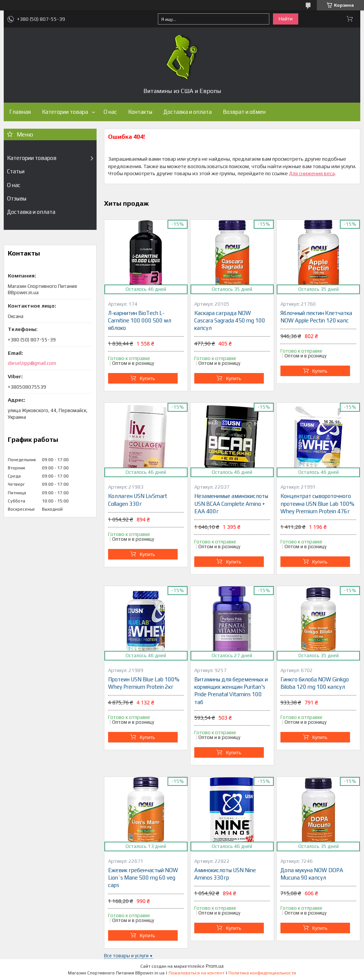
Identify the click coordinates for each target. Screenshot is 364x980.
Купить (147, 378)
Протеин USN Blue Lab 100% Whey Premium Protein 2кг (144, 683)
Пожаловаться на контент (196, 973)
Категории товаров (32, 158)
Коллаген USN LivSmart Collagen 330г (138, 500)
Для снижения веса (312, 173)
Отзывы (17, 198)
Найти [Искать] (286, 19)
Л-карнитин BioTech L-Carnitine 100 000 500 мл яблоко (140, 321)
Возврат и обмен (244, 112)
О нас (110, 112)
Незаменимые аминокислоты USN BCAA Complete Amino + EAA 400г (231, 504)
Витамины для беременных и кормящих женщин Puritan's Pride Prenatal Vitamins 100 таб (231, 691)
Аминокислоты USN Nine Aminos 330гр (225, 874)
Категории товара (65, 112)
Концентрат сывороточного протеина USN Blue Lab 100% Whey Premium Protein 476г (317, 504)
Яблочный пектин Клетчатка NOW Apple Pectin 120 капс (316, 317)
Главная (20, 112)
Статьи (16, 171)
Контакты (140, 112)
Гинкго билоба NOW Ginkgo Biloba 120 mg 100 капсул (315, 683)
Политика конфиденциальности (262, 973)
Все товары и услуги (126, 956)
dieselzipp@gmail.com (32, 363)
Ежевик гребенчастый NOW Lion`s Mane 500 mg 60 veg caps (143, 878)
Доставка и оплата (188, 112)
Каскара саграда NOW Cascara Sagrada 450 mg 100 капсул (230, 321)
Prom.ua (215, 966)
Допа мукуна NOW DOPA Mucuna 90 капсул (312, 874)
